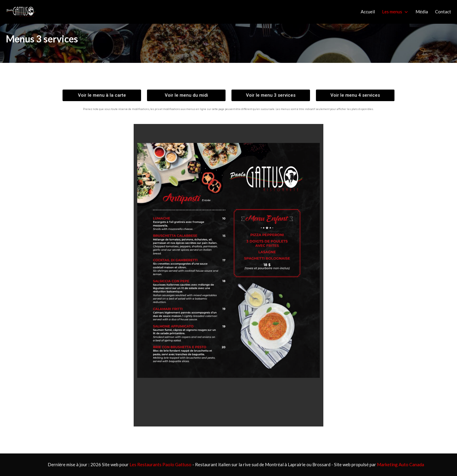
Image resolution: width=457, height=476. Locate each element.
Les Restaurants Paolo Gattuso (160, 464)
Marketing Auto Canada (401, 464)
